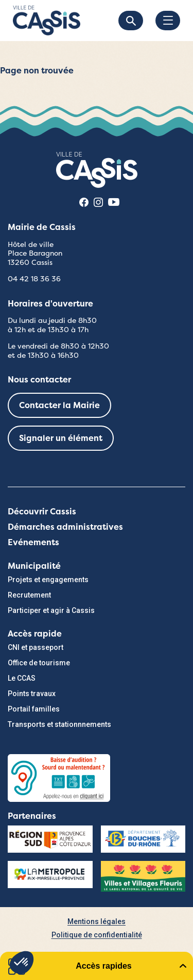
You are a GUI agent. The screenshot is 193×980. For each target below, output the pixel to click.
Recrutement (29, 595)
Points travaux (32, 694)
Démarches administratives (65, 527)
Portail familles (34, 709)
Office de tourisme (39, 663)
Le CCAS (22, 678)
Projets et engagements (48, 580)
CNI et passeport (36, 647)
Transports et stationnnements (59, 724)
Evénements (33, 542)
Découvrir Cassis (42, 512)
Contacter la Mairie (59, 405)
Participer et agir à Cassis (51, 610)
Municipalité (34, 566)
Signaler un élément (61, 438)
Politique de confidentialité (97, 935)
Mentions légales (97, 921)
